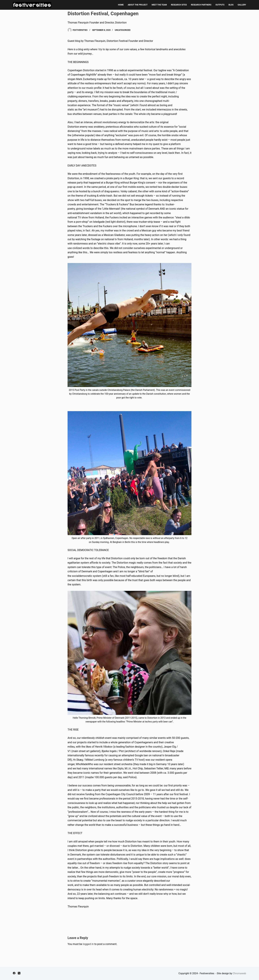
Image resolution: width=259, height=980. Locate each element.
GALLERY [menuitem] (242, 5)
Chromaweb (239, 973)
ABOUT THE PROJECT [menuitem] (138, 5)
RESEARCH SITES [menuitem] (179, 5)
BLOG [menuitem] (231, 5)
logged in (88, 944)
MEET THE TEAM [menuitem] (159, 5)
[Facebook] (14, 973)
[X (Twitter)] (19, 973)
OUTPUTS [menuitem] (220, 5)
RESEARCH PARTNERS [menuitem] (201, 5)
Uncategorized (123, 30)
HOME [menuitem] (121, 5)
